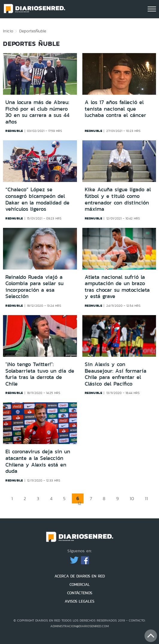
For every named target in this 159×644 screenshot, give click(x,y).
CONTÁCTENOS (80, 593)
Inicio (8, 31)
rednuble (14, 131)
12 (79, 503)
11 (146, 498)
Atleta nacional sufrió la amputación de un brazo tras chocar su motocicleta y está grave (117, 287)
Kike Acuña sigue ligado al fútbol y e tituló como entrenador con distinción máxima (118, 199)
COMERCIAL (80, 584)
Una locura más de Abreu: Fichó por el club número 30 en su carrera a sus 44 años (37, 112)
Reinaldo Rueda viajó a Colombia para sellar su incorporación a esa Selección (34, 287)
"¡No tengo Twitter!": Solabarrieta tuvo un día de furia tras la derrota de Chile (40, 374)
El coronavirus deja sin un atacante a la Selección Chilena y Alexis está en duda (38, 461)
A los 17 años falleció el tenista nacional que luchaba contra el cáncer (115, 109)
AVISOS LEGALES (79, 601)
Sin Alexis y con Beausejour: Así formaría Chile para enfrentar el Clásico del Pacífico (116, 374)
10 (132, 498)
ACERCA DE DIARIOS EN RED (80, 576)
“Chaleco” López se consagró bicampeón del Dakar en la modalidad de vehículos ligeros (37, 199)
